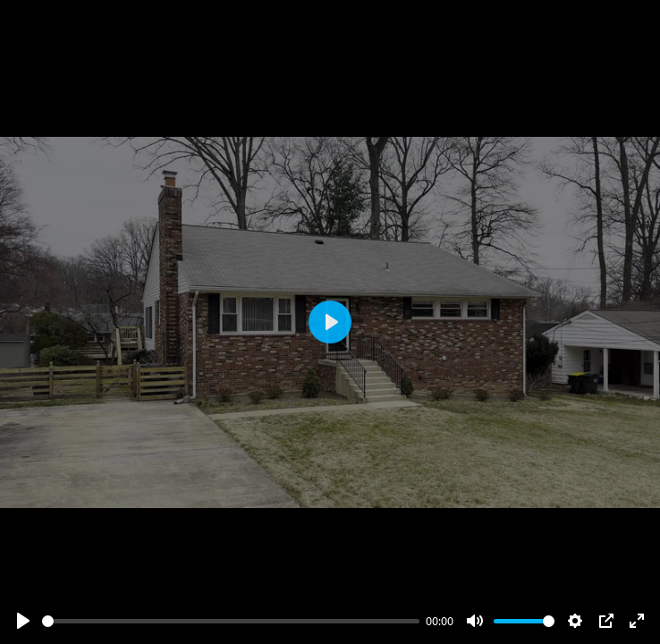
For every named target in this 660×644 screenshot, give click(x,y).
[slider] (231, 621)
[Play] (23, 621)
